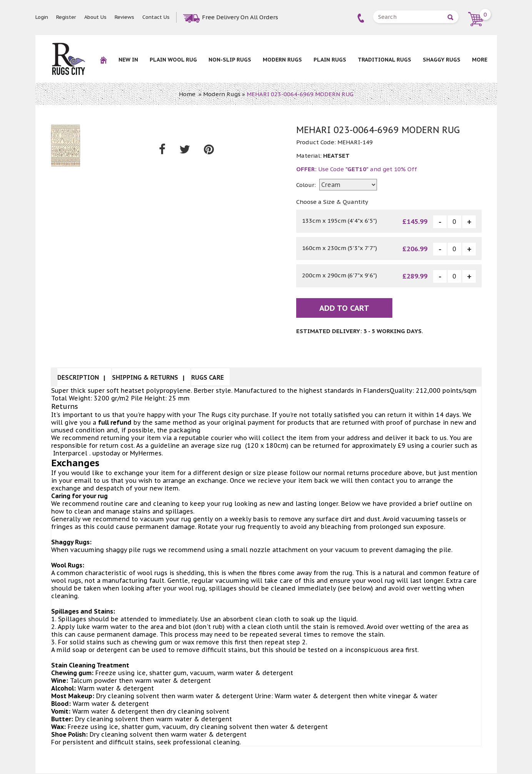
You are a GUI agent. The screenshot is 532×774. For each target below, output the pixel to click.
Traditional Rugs (384, 60)
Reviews (124, 17)
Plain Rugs (330, 60)
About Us (95, 17)
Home (187, 94)
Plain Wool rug (173, 60)
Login (42, 17)
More (480, 60)
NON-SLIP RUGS (230, 60)
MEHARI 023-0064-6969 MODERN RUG (300, 94)
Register (66, 17)
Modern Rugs (282, 60)
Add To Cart (344, 309)
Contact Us (156, 17)
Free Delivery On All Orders (240, 17)
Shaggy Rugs (442, 60)
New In (128, 60)
